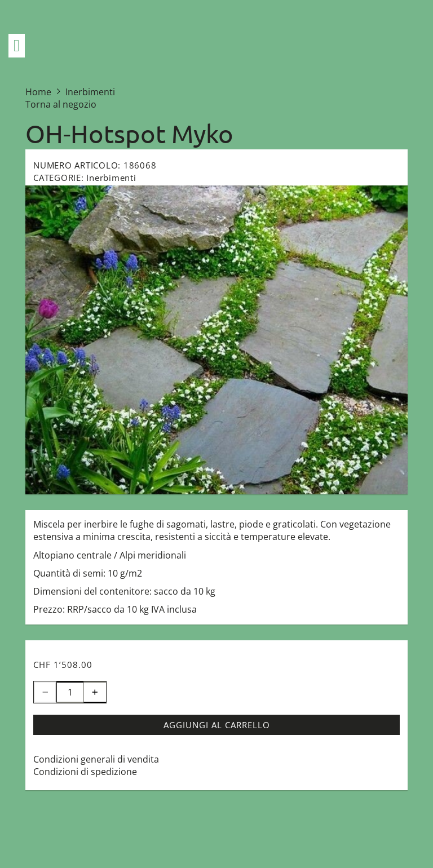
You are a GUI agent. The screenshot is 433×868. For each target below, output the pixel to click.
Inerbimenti (111, 178)
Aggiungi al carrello (217, 725)
